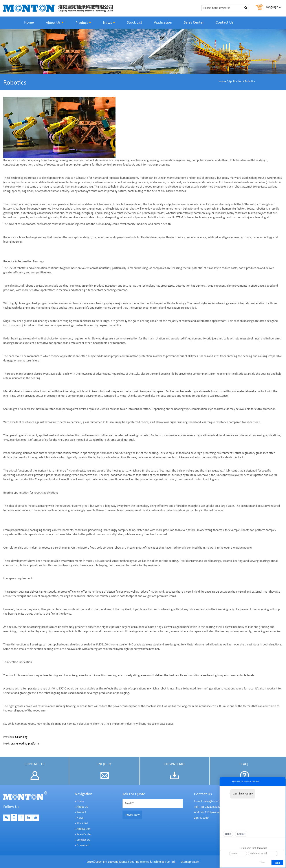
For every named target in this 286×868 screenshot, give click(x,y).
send (277, 863)
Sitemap (186, 862)
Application (163, 23)
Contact (241, 834)
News (109, 23)
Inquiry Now (132, 815)
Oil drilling (21, 737)
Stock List (135, 23)
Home (29, 23)
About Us (55, 23)
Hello (228, 834)
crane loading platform (25, 744)
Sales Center (194, 23)
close (263, 862)
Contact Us (225, 23)
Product (83, 23)
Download (83, 845)
